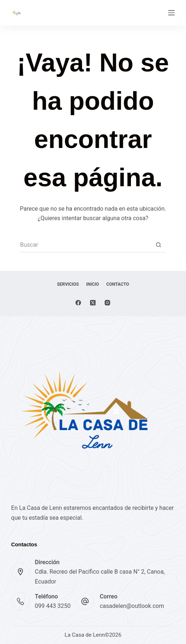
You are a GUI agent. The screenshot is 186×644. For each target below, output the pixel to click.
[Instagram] (107, 303)
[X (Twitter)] (93, 303)
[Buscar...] (86, 245)
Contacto (117, 284)
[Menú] (171, 13)
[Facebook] (78, 303)
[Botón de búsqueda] (159, 245)
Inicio (92, 284)
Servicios (68, 284)
